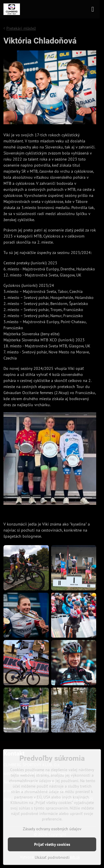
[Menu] (93, 9)
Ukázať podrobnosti (52, 857)
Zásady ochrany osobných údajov (52, 829)
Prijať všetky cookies (52, 844)
